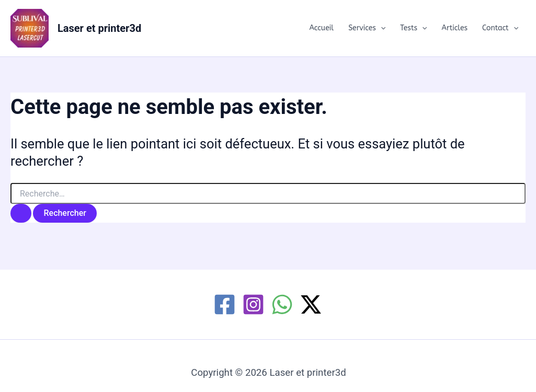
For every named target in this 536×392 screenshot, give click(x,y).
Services (367, 28)
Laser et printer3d (99, 28)
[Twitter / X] (311, 304)
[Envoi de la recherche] (21, 213)
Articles (455, 28)
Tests (413, 28)
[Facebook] (225, 304)
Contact (500, 28)
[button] (381, 28)
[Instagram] (253, 304)
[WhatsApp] (282, 304)
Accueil (321, 28)
